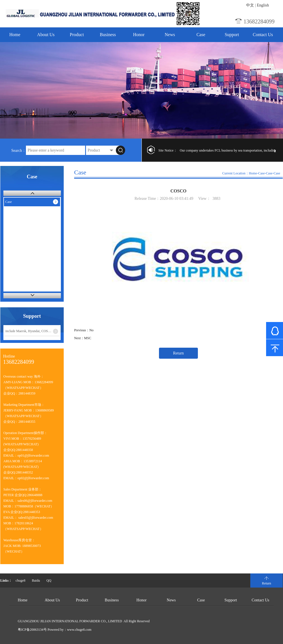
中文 (250, 5)
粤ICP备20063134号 (32, 630)
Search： (19, 151)
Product (77, 35)
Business (108, 35)
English (263, 5)
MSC (88, 338)
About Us (46, 35)
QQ (49, 581)
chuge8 (20, 581)
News (170, 35)
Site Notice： (168, 150)
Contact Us (263, 35)
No (91, 330)
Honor (139, 35)
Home (15, 35)
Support (232, 35)
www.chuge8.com (79, 630)
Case (201, 35)
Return (178, 353)
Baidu (36, 581)
